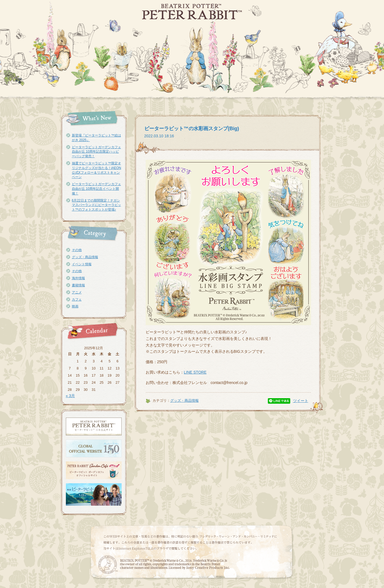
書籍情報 (78, 285)
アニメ (77, 292)
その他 (77, 250)
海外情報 (78, 278)
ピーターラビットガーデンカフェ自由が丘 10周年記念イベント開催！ (96, 189)
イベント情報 (82, 264)
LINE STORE (195, 372)
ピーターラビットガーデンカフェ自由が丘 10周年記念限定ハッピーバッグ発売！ (96, 152)
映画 (75, 306)
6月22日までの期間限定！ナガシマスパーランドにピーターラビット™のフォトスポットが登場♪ (96, 205)
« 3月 (70, 396)
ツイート (301, 401)
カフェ (77, 299)
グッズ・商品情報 (85, 257)
